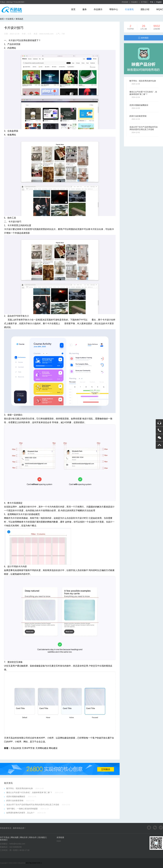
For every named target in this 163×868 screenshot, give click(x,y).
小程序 (50, 738)
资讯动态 (19, 19)
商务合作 (33, 837)
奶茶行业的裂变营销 (15, 801)
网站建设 (64, 738)
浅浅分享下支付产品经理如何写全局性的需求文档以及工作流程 (33, 805)
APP (43, 738)
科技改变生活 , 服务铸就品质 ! (13, 828)
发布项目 (143, 38)
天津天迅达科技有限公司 (16, 738)
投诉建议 (42, 837)
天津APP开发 (28, 748)
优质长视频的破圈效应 (16, 796)
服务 (85, 9)
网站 (26, 742)
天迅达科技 (16, 748)
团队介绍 (145, 9)
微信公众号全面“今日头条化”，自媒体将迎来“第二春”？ (29, 792)
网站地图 (15, 837)
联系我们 (4, 840)
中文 (152, 2)
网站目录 (24, 837)
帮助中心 (114, 9)
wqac (59, 841)
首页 (73, 9)
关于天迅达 (5, 837)
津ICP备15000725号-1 (34, 863)
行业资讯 (129, 9)
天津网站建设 (42, 748)
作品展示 (134, 2)
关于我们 (144, 2)
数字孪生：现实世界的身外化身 (20, 788)
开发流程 (125, 2)
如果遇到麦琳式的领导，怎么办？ (20, 813)
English (159, 2)
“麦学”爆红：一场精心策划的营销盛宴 (22, 809)
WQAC (160, 9)
